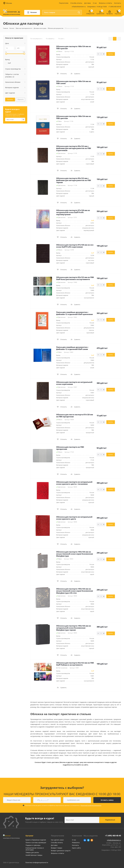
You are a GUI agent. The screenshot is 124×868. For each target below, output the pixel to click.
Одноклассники (92, 840)
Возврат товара (57, 848)
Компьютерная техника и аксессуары (35, 849)
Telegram (88, 840)
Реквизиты (76, 843)
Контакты (118, 3)
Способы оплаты (76, 3)
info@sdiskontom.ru (79, 7)
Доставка (88, 3)
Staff (93, 220)
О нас (95, 3)
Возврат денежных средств (61, 851)
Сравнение (100, 14)
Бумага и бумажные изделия (36, 840)
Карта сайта (76, 848)
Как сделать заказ (57, 840)
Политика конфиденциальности (37, 862)
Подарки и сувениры (33, 845)
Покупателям (64, 3)
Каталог (30, 836)
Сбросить (21, 99)
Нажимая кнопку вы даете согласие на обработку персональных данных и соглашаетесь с (63, 805)
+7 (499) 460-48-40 (115, 7)
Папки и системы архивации (36, 843)
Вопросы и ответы (105, 3)
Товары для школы (32, 852)
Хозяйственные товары (34, 855)
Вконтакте (85, 840)
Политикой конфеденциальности (91, 805)
